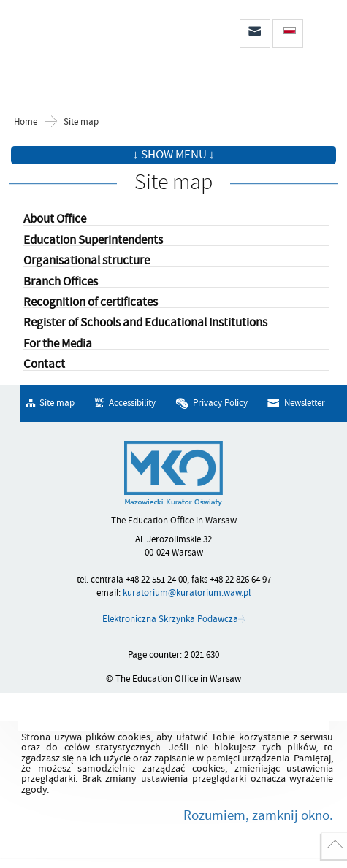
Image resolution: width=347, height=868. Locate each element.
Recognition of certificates (91, 303)
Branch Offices (61, 282)
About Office (55, 219)
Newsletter (305, 403)
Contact (44, 365)
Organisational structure (87, 261)
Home (26, 122)
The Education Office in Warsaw (88, 38)
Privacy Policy (220, 403)
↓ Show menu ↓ (173, 155)
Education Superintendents (93, 241)
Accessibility (132, 403)
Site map (81, 122)
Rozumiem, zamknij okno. (258, 815)
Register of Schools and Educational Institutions (145, 323)
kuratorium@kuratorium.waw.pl (187, 593)
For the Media (58, 344)
